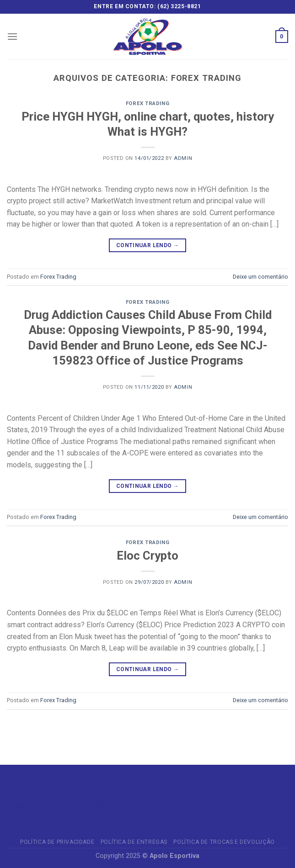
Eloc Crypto (147, 556)
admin (183, 158)
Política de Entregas (134, 842)
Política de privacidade (57, 842)
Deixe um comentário (260, 277)
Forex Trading (147, 103)
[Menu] (12, 36)
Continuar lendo (147, 246)
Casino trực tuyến (35, 806)
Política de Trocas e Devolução (224, 842)
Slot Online (170, 785)
